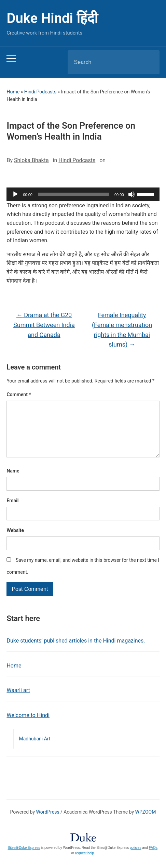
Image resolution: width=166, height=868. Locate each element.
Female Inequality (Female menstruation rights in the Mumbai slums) (122, 330)
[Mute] (132, 194)
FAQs (153, 859)
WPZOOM (146, 823)
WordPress (48, 823)
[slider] (73, 194)
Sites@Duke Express (24, 859)
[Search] (105, 62)
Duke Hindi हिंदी (52, 18)
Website (15, 541)
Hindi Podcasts (40, 92)
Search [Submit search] (149, 62)
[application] (83, 194)
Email (12, 511)
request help (85, 864)
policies (135, 859)
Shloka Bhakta (31, 160)
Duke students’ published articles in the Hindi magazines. (76, 652)
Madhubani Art (34, 750)
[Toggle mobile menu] (11, 59)
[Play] (15, 194)
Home (13, 92)
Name (13, 482)
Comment (19, 394)
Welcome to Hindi (28, 726)
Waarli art (18, 701)
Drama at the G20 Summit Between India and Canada (44, 325)
